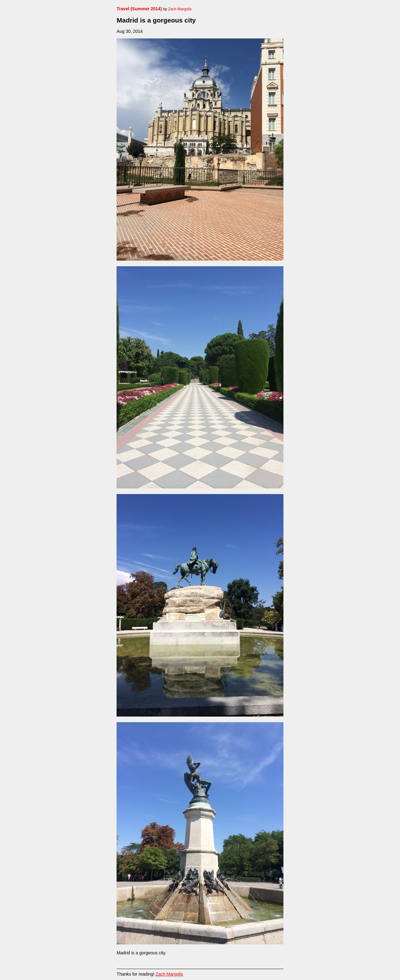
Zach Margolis (169, 974)
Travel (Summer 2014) (139, 9)
